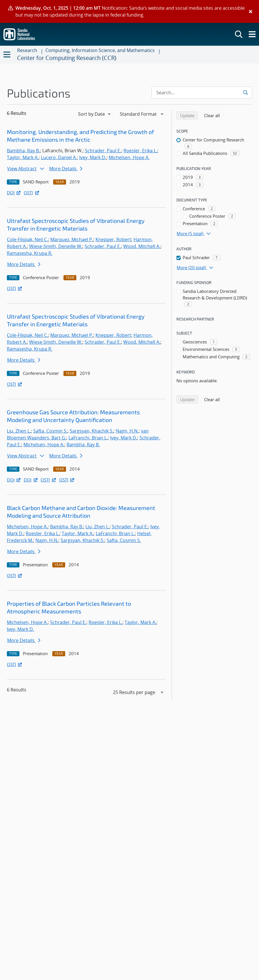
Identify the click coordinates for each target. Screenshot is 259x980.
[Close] (251, 11)
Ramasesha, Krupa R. (30, 253)
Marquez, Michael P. (72, 239)
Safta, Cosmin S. (50, 431)
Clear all (214, 115)
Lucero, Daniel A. (59, 157)
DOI (14, 193)
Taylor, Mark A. (23, 157)
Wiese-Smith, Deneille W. (56, 246)
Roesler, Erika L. (140, 151)
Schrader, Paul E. (103, 151)
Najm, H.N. (127, 431)
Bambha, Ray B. (23, 151)
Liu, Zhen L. (19, 431)
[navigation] (95, 114)
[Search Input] (202, 93)
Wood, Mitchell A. (142, 246)
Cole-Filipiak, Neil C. (27, 239)
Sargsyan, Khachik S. (92, 431)
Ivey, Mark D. (93, 157)
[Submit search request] (246, 93)
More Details (66, 169)
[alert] (129, 11)
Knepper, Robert (113, 239)
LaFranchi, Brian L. (88, 438)
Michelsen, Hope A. (129, 157)
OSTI (32, 193)
